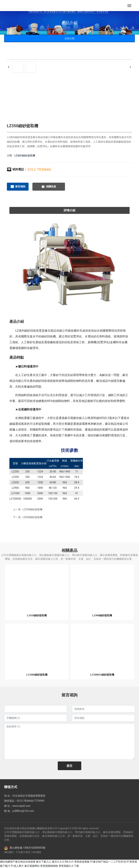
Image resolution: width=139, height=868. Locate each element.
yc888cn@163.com (23, 811)
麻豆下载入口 (44, 862)
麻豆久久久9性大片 (63, 862)
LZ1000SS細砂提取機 (102, 675)
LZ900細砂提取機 (102, 615)
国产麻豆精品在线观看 (23, 862)
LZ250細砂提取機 (32, 509)
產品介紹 (69, 23)
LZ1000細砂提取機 (37, 675)
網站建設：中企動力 (15, 852)
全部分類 (69, 38)
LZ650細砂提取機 (32, 517)
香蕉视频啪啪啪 (49, 866)
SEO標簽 (37, 852)
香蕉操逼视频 (82, 862)
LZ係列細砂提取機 (25, 155)
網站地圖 (5, 862)
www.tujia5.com (22, 806)
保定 (28, 852)
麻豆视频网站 (32, 866)
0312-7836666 (39, 169)
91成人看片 (17, 866)
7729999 (39, 801)
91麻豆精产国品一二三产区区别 (108, 862)
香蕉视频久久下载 (69, 866)
